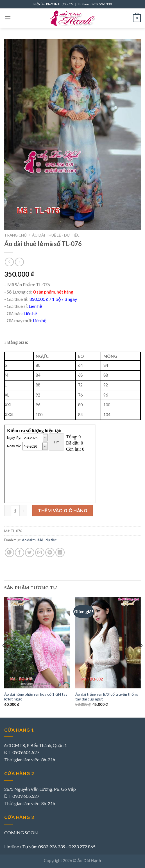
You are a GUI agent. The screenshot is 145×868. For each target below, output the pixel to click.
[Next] (141, 657)
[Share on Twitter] (30, 552)
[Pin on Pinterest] (50, 552)
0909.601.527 (26, 752)
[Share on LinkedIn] (60, 552)
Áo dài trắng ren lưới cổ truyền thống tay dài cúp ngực (107, 697)
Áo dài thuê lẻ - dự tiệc (56, 235)
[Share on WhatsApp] (9, 552)
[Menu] (8, 18)
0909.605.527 (26, 796)
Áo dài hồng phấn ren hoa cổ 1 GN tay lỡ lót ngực (36, 697)
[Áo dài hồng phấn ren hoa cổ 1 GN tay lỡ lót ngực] (37, 643)
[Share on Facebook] (20, 552)
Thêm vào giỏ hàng (63, 510)
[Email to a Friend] (40, 552)
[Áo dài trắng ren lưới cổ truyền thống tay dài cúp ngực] (108, 643)
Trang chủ (15, 235)
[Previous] (4, 657)
